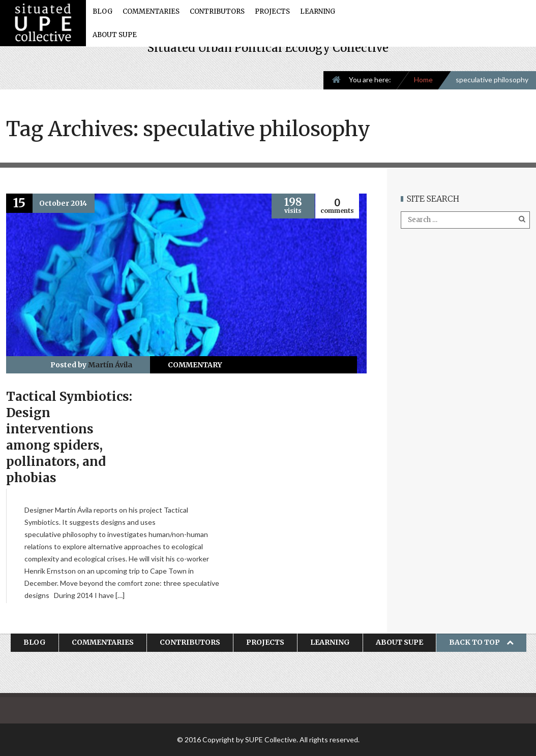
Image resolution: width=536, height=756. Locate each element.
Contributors (217, 11)
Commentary (195, 365)
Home (423, 80)
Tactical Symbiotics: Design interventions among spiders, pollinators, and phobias (69, 437)
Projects (272, 11)
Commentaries (151, 11)
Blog (102, 11)
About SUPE (115, 35)
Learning (318, 11)
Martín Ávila (110, 365)
